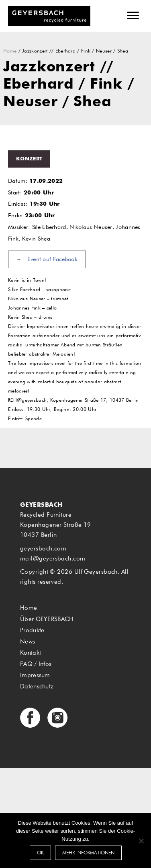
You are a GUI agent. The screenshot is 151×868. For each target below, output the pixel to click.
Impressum (35, 675)
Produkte (32, 630)
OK (40, 853)
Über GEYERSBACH (47, 619)
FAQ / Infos (36, 664)
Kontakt (31, 653)
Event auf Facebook (52, 259)
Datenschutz (37, 687)
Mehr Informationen (88, 853)
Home (10, 51)
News (28, 642)
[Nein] (141, 841)
